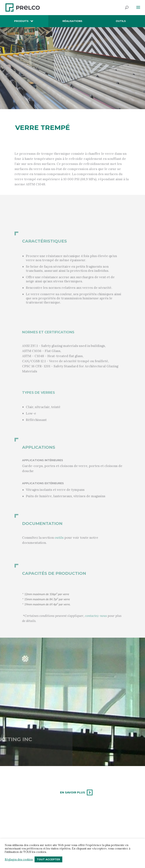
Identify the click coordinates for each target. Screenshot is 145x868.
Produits (21, 21)
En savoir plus (72, 792)
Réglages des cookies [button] (19, 860)
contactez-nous (96, 624)
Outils (121, 21)
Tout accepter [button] (48, 859)
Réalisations (72, 21)
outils (59, 543)
